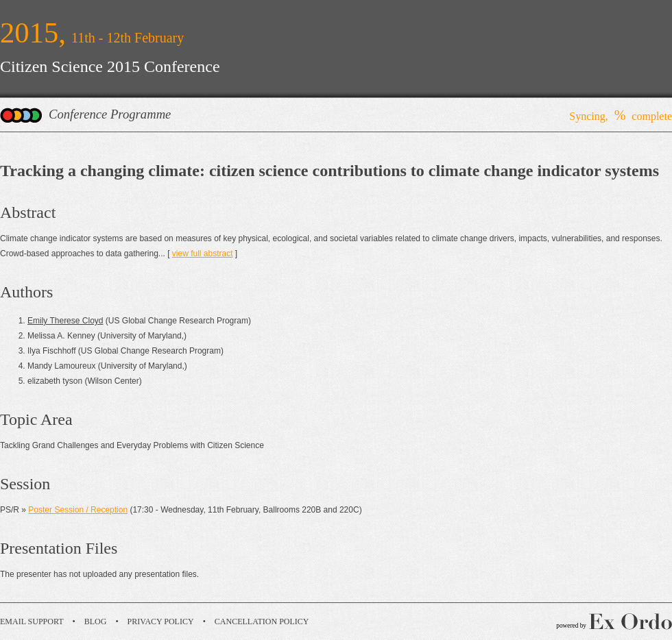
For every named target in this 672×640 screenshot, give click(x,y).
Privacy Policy (161, 621)
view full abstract (203, 254)
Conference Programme (110, 114)
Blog (96, 621)
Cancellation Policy (262, 621)
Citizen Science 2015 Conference (110, 66)
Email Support (32, 621)
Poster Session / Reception (78, 510)
